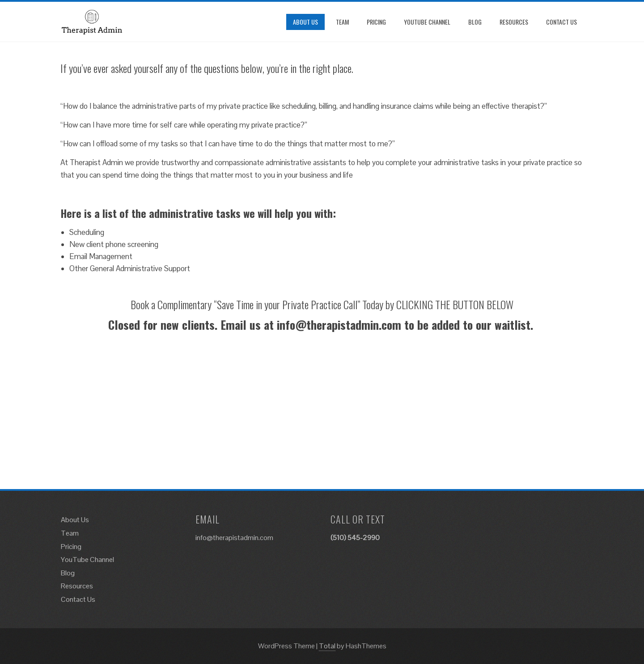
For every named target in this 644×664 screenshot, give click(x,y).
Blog (475, 22)
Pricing (376, 22)
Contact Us (561, 22)
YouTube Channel (427, 22)
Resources (514, 22)
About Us (305, 22)
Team (342, 22)
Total (327, 646)
